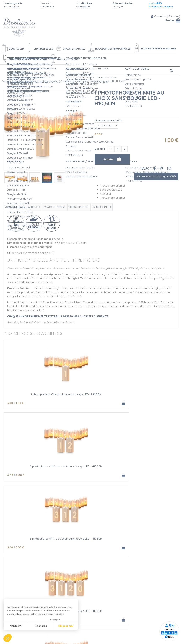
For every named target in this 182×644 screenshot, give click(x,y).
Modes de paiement (79, 207)
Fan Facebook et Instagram (156, 176)
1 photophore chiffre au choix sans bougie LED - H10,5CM (129, 98)
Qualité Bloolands (93, 611)
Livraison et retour (54, 207)
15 (139, 475)
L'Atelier (87, 618)
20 (129, 475)
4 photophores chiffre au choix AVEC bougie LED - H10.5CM (91, 540)
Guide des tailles (102, 207)
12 (12, 475)
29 (80, 547)
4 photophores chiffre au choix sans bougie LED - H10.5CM (33, 468)
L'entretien (89, 629)
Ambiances (34, 207)
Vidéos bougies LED (94, 633)
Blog (145, 169)
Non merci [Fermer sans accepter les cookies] (16, 626)
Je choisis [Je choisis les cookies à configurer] (41, 626)
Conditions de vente (54, 633)
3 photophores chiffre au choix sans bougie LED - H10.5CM (149, 396)
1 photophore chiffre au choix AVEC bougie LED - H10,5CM (91, 468)
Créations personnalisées (97, 622)
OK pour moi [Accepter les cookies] (66, 626)
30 (12, 547)
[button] (7, 638)
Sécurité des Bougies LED (98, 614)
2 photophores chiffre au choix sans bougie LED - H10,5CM (91, 396)
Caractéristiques (15, 207)
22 (22, 547)
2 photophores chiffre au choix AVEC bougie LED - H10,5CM (149, 468)
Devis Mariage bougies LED (99, 625)
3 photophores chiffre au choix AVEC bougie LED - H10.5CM (33, 540)
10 (70, 475)
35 (70, 547)
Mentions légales (52, 637)
